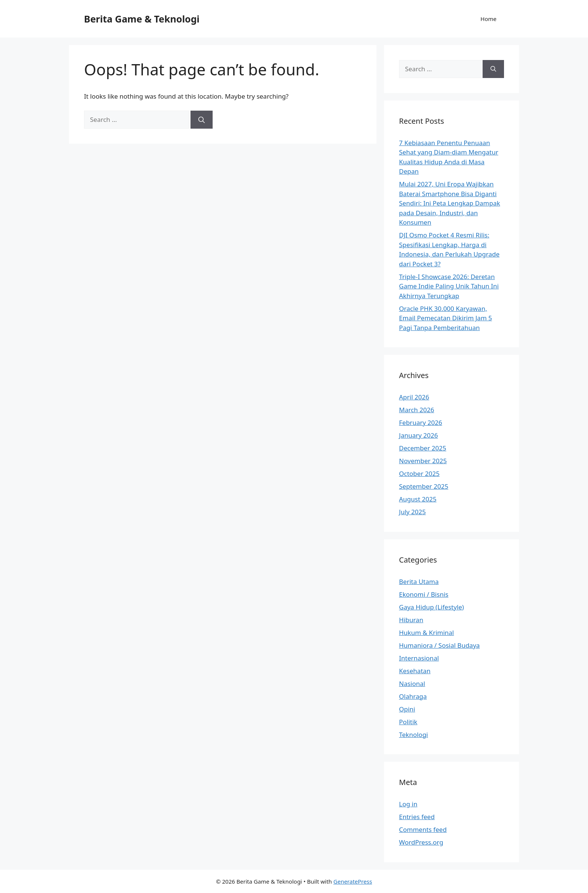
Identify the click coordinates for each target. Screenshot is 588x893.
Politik (408, 722)
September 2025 (424, 486)
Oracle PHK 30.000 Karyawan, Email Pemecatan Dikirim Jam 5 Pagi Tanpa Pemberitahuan (445, 318)
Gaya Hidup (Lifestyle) (431, 607)
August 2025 (418, 499)
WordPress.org (421, 842)
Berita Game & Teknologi (142, 19)
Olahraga (413, 696)
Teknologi (413, 735)
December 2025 (423, 448)
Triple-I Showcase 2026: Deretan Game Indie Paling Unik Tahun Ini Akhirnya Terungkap (449, 286)
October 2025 (419, 474)
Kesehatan (415, 671)
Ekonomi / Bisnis (424, 594)
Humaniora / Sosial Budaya (439, 645)
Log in (408, 804)
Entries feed (417, 817)
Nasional (412, 684)
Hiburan (411, 620)
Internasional (419, 658)
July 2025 (412, 512)
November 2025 (423, 461)
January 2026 (418, 435)
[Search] (202, 120)
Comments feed (423, 829)
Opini (407, 709)
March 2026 (417, 410)
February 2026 (421, 422)
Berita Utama (419, 582)
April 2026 (414, 397)
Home (488, 19)
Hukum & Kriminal (427, 633)
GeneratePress (353, 881)
